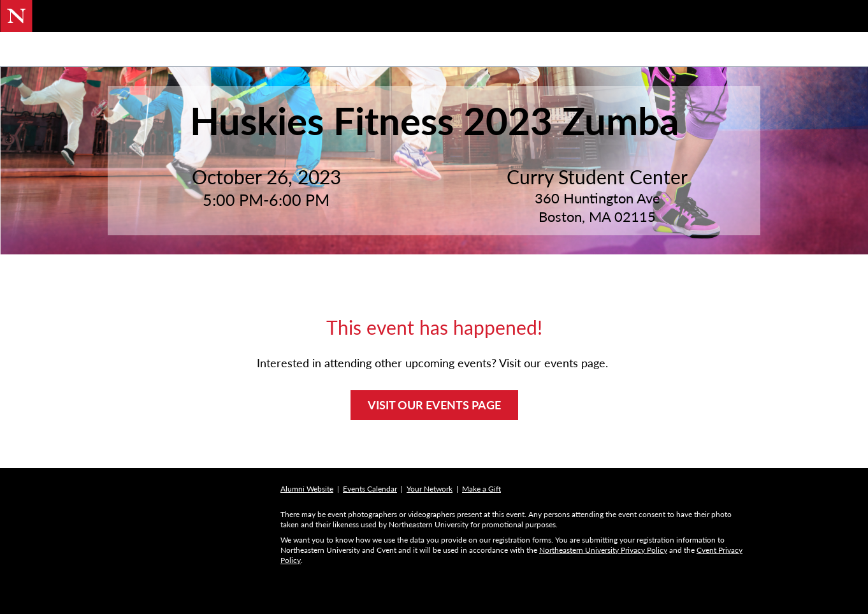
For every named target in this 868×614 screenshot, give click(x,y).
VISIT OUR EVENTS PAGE (434, 438)
